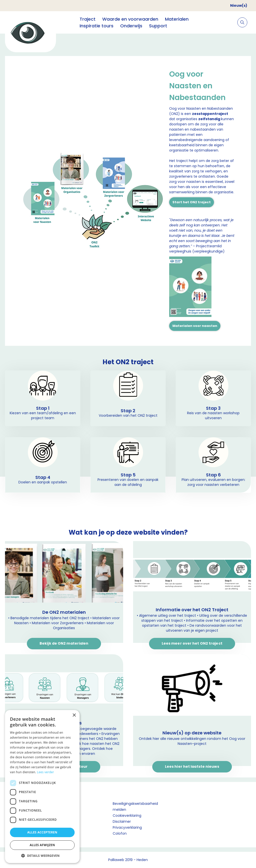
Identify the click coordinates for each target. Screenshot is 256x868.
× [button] (74, 715)
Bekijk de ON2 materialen (64, 643)
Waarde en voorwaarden (130, 19)
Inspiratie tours (97, 26)
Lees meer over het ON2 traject (192, 643)
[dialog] (42, 787)
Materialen (177, 19)
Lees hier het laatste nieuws (192, 766)
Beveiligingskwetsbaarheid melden (135, 807)
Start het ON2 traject (192, 202)
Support (158, 26)
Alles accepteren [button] (42, 832)
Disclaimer (122, 821)
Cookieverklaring (127, 816)
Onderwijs (131, 26)
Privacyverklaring (127, 827)
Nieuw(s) (239, 5)
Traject (88, 19)
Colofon (120, 833)
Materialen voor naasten (195, 326)
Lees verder (46, 772)
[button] (42, 856)
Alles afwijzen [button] (42, 845)
